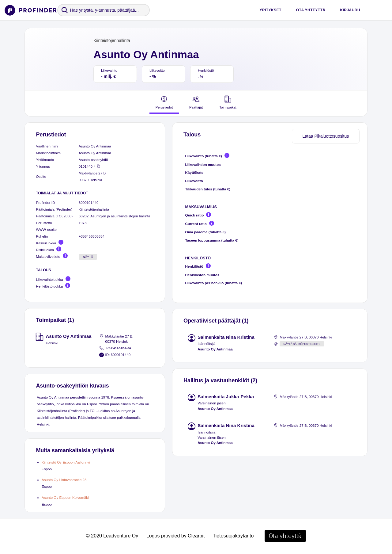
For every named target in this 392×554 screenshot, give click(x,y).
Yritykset (270, 10)
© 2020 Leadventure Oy (112, 536)
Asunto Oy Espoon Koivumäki (65, 497)
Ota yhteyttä (311, 10)
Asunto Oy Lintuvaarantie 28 (64, 480)
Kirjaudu (350, 10)
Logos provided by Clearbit (175, 536)
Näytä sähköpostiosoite (302, 344)
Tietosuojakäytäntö (233, 536)
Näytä (88, 257)
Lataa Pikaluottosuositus (326, 136)
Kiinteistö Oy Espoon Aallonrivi (66, 462)
